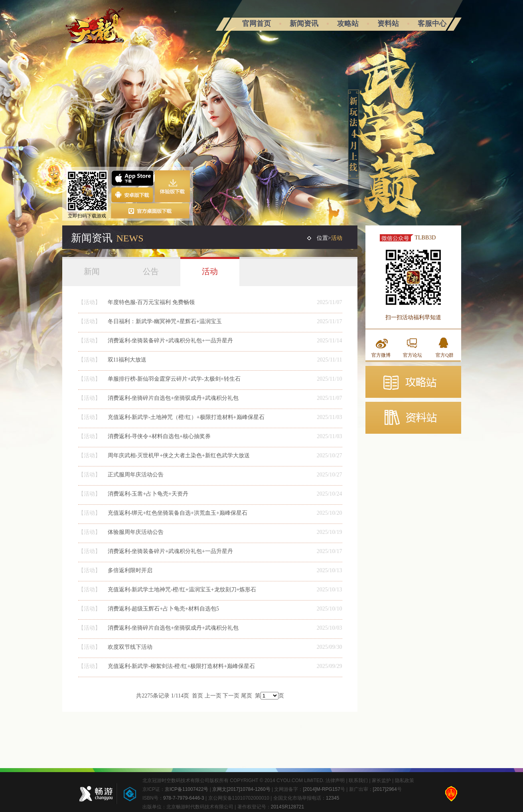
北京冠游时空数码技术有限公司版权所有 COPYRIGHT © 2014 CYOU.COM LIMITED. (234, 780)
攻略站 (348, 24)
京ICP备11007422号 (187, 789)
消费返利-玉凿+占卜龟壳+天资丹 (148, 494)
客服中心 (432, 24)
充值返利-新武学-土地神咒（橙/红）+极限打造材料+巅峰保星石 (186, 417)
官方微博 (381, 355)
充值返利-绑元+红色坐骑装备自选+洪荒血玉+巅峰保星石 (178, 513)
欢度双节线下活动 (130, 647)
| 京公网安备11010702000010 (237, 798)
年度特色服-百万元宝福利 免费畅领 (151, 302)
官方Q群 (445, 355)
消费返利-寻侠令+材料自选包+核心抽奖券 (159, 436)
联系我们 (358, 780)
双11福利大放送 (127, 360)
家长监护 (381, 780)
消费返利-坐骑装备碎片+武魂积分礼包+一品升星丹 (170, 341)
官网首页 (257, 24)
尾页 (247, 696)
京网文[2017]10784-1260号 (241, 789)
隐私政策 (405, 780)
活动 (210, 271)
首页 (197, 696)
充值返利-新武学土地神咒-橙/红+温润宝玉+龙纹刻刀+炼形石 (182, 590)
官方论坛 (412, 355)
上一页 (213, 696)
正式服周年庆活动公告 (136, 475)
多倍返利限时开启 (130, 570)
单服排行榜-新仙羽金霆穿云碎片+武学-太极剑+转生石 (174, 379)
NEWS (130, 238)
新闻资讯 (304, 24)
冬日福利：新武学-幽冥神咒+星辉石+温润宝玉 (165, 321)
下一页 (231, 696)
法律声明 (335, 780)
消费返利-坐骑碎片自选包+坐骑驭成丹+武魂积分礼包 (173, 398)
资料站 (388, 24)
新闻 (92, 271)
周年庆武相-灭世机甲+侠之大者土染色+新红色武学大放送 (179, 455)
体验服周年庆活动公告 (136, 532)
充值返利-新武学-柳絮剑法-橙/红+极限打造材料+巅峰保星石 (182, 666)
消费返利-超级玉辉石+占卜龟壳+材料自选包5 (163, 609)
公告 (151, 271)
